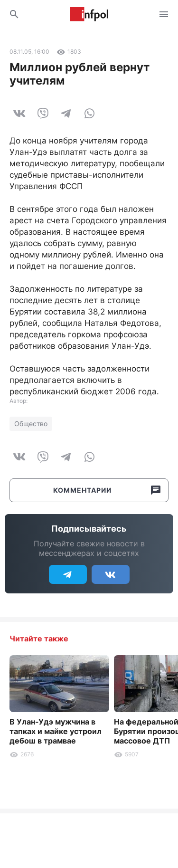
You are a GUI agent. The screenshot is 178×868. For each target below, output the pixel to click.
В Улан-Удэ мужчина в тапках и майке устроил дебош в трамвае (56, 731)
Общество (31, 424)
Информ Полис (89, 14)
